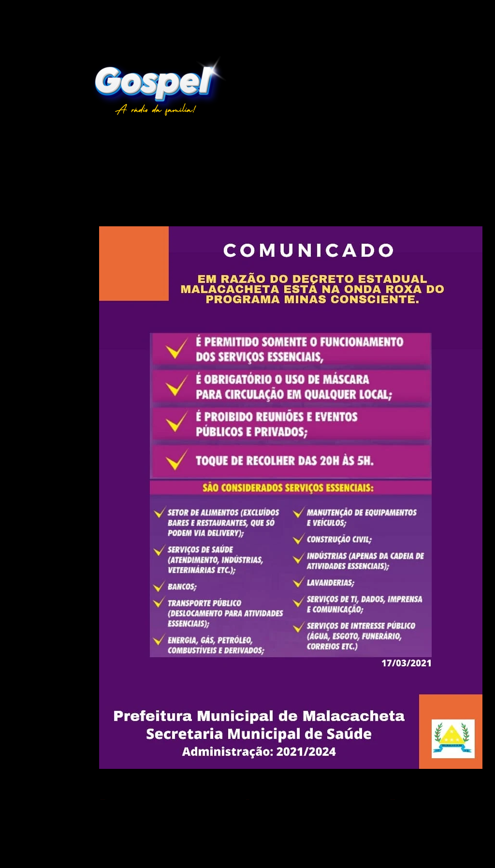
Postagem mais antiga (393, 800)
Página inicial (247, 800)
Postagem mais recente (103, 800)
